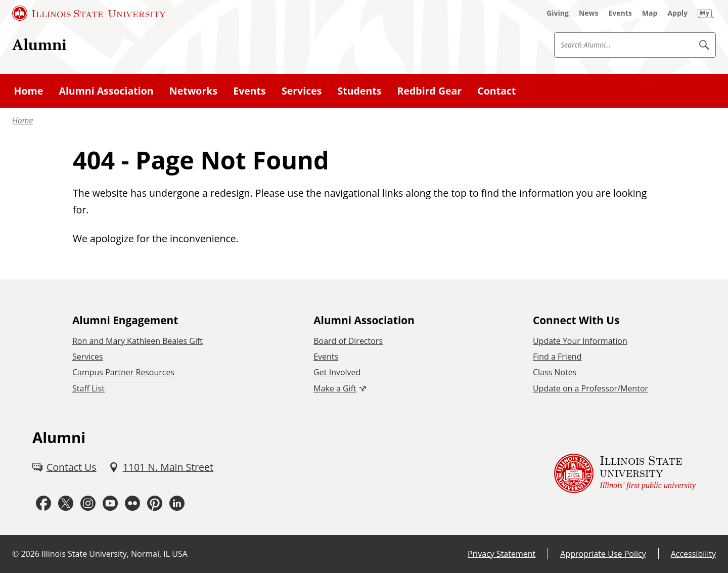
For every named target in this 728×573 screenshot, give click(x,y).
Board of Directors (348, 341)
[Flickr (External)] (132, 503)
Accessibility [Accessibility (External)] (693, 554)
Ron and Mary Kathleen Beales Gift (138, 341)
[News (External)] (589, 13)
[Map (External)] (650, 13)
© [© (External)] (15, 554)
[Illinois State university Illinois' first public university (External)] (625, 474)
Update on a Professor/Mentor (590, 388)
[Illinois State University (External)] (89, 13)
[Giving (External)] (558, 13)
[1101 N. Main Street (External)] (161, 467)
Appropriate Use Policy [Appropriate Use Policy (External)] (603, 554)
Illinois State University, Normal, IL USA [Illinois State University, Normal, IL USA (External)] (115, 554)
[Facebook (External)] (43, 503)
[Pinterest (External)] (155, 503)
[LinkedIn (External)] (177, 503)
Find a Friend (557, 357)
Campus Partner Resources (123, 372)
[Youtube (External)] (110, 503)
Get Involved (337, 372)
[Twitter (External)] (66, 503)
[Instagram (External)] (88, 503)
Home (22, 120)
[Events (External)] (620, 13)
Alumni (39, 44)
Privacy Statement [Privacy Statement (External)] (502, 554)
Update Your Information (580, 341)
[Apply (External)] (677, 13)
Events (326, 357)
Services (88, 357)
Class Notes (555, 372)
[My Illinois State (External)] (706, 13)
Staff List (88, 388)
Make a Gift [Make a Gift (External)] (335, 388)
